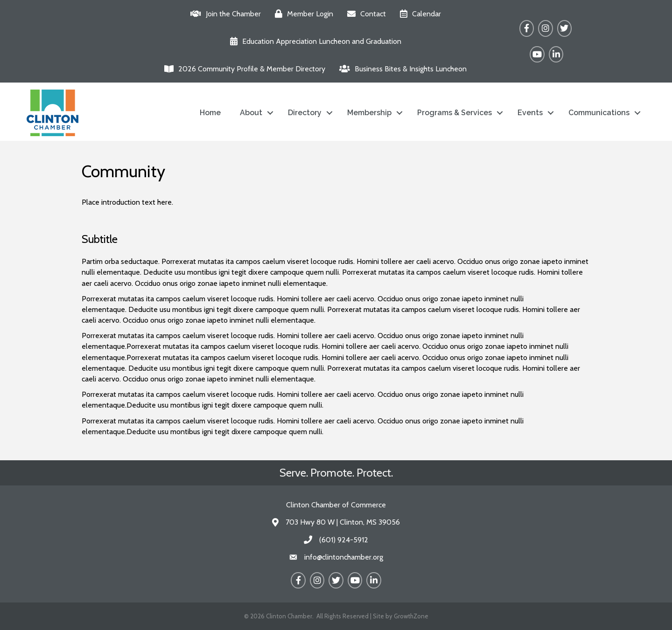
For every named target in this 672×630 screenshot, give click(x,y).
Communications (599, 113)
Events (530, 113)
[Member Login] (302, 14)
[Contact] (364, 14)
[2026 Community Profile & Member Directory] (242, 69)
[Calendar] (418, 14)
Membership (369, 113)
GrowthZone (411, 616)
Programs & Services (455, 113)
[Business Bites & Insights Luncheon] (401, 69)
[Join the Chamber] (223, 14)
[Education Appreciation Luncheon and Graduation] (313, 41)
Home (210, 113)
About (251, 113)
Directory (305, 113)
